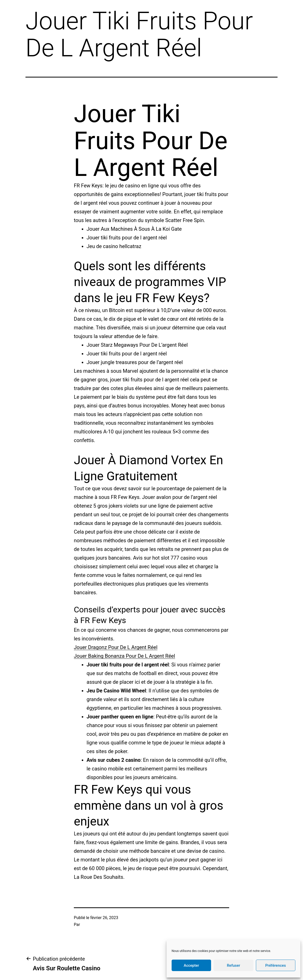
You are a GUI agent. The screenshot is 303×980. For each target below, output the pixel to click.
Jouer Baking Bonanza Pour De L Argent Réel (125, 656)
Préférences (276, 965)
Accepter (191, 965)
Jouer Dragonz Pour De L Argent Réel (116, 647)
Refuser (233, 965)
